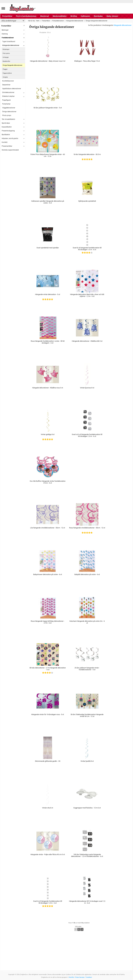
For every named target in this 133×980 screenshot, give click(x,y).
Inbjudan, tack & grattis (10, 138)
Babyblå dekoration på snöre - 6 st (87, 574)
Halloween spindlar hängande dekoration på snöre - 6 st (48, 202)
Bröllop (74, 16)
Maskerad (45, 16)
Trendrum (89, 977)
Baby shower (112, 16)
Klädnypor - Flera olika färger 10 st (87, 61)
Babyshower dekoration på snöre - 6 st (48, 574)
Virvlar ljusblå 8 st (87, 761)
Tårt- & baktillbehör (8, 119)
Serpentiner (6, 85)
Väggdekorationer (9, 108)
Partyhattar (6, 104)
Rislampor (6, 49)
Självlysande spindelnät (87, 201)
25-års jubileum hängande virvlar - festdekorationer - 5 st (87, 669)
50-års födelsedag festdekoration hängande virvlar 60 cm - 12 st (87, 715)
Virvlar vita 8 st (48, 808)
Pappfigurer (6, 100)
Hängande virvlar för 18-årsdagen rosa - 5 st (48, 714)
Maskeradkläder (60, 16)
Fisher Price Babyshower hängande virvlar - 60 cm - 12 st (48, 155)
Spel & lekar (6, 123)
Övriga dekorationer (9, 112)
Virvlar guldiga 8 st (48, 434)
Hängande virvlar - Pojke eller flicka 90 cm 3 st (48, 854)
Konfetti (5, 142)
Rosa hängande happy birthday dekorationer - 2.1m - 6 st (48, 622)
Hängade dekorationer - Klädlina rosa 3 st (48, 388)
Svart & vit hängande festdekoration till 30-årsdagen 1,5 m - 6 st (48, 902)
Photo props (7, 115)
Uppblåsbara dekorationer (12, 89)
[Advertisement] (13, 192)
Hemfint (71, 977)
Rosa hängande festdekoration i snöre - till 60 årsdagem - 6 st (48, 342)
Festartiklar (7, 16)
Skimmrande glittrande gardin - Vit (48, 761)
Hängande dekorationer (122, 25)
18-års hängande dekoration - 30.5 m (87, 154)
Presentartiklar (7, 146)
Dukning (5, 34)
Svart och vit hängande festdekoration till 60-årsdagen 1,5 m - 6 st (87, 435)
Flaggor (5, 69)
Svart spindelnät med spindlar (48, 248)
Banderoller (6, 61)
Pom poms (6, 53)
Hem (38, 21)
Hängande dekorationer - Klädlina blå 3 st (87, 341)
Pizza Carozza (80, 977)
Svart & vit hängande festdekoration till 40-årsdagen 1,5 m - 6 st (87, 249)
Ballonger (5, 30)
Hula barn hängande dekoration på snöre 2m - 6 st (87, 622)
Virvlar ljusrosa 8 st (87, 388)
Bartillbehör (6, 135)
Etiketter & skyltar (8, 96)
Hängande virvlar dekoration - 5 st (48, 294)
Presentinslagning (8, 131)
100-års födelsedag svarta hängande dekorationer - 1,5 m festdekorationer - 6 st (87, 855)
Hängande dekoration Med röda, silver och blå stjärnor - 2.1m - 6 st (87, 295)
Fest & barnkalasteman (26, 16)
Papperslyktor (7, 73)
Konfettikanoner (8, 81)
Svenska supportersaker (10, 150)
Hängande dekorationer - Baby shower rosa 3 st (48, 61)
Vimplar (5, 77)
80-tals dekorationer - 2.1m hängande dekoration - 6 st (48, 669)
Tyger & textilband (9, 42)
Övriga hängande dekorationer (13, 65)
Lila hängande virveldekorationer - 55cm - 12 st (48, 528)
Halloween (85, 16)
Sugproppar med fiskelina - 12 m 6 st (87, 808)
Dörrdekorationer (8, 92)
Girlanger (6, 57)
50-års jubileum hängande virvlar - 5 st (48, 108)
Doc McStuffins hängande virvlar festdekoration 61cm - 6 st (48, 482)
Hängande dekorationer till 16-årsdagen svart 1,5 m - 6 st (87, 902)
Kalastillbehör (7, 127)
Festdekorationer (8, 38)
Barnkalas (98, 16)
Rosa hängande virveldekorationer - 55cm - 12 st (87, 528)
